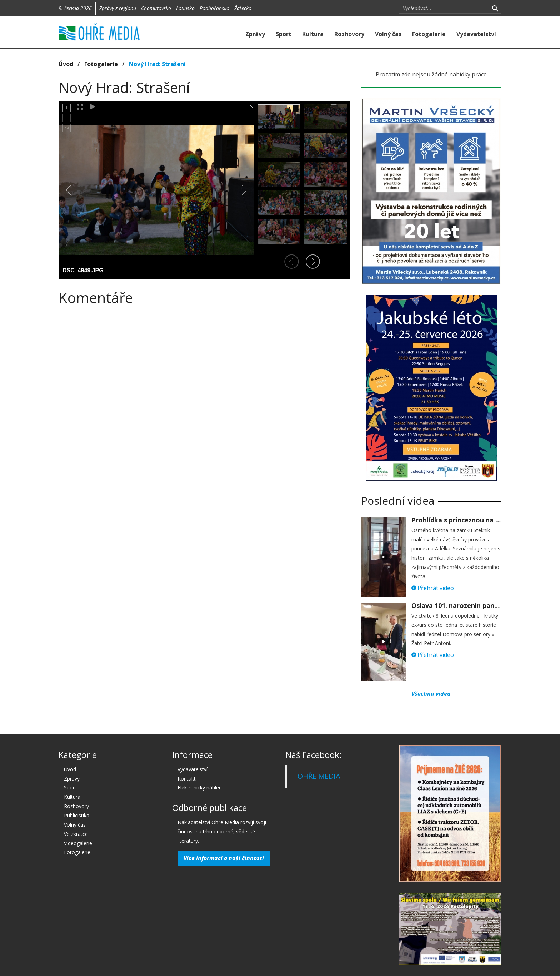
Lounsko (185, 8)
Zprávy (255, 34)
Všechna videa (431, 694)
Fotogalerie (429, 34)
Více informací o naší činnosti (224, 858)
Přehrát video (433, 588)
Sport (284, 34)
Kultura (313, 34)
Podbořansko (214, 8)
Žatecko (243, 8)
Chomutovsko (156, 8)
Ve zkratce (76, 834)
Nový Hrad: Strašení (157, 64)
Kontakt (187, 779)
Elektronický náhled (200, 787)
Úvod (66, 64)
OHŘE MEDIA (319, 776)
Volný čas (388, 34)
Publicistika (77, 815)
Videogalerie (78, 843)
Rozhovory (349, 34)
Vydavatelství (476, 34)
